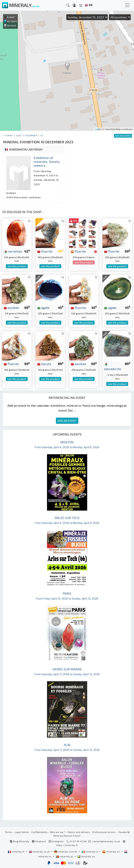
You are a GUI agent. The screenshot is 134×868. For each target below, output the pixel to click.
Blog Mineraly (20, 841)
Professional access (104, 832)
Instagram (56, 841)
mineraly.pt (65, 856)
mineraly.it (90, 851)
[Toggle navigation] (127, 5)
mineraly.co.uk (40, 851)
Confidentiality (39, 832)
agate (43, 308)
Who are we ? (58, 832)
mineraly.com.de (66, 851)
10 (42, 135)
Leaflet (98, 129)
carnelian (13, 251)
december (31, 135)
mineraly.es (111, 851)
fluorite (45, 251)
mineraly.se (86, 856)
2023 (19, 135)
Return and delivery (79, 832)
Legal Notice (22, 832)
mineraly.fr (16, 851)
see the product (17, 266)
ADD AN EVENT (67, 421)
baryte (44, 364)
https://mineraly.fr (67, 845)
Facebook (39, 841)
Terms (8, 832)
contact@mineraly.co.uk (106, 841)
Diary (9, 135)
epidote (11, 308)
